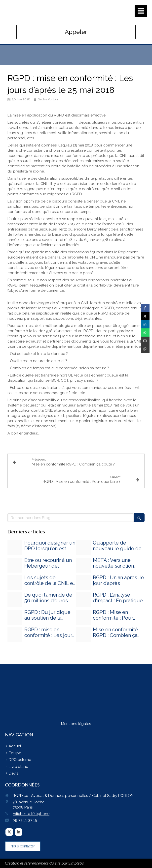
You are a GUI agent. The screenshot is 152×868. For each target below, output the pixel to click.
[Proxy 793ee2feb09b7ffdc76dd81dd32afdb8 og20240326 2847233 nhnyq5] (15, 565)
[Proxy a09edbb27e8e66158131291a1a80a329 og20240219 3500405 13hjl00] (15, 582)
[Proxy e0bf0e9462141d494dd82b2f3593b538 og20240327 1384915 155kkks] (83, 548)
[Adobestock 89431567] (83, 582)
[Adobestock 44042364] (15, 617)
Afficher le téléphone (31, 814)
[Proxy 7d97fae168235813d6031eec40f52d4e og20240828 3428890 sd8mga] (15, 548)
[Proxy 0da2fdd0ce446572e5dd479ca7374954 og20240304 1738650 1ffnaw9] (83, 565)
